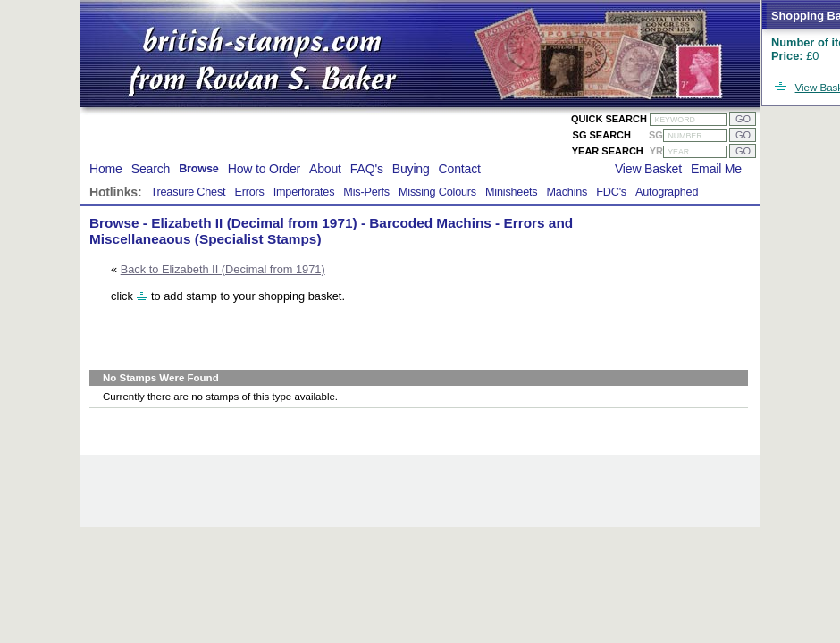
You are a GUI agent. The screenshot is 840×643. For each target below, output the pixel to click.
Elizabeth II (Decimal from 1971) (254, 223)
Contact (460, 169)
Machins (567, 192)
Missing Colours (437, 192)
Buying (411, 169)
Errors (249, 192)
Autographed (667, 192)
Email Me (716, 169)
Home (106, 169)
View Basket (648, 169)
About (325, 169)
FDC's (611, 192)
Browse (199, 169)
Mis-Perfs (366, 192)
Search (151, 169)
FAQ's (367, 169)
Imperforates (304, 192)
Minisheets (512, 192)
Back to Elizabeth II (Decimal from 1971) (223, 269)
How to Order (264, 169)
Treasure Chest (188, 192)
